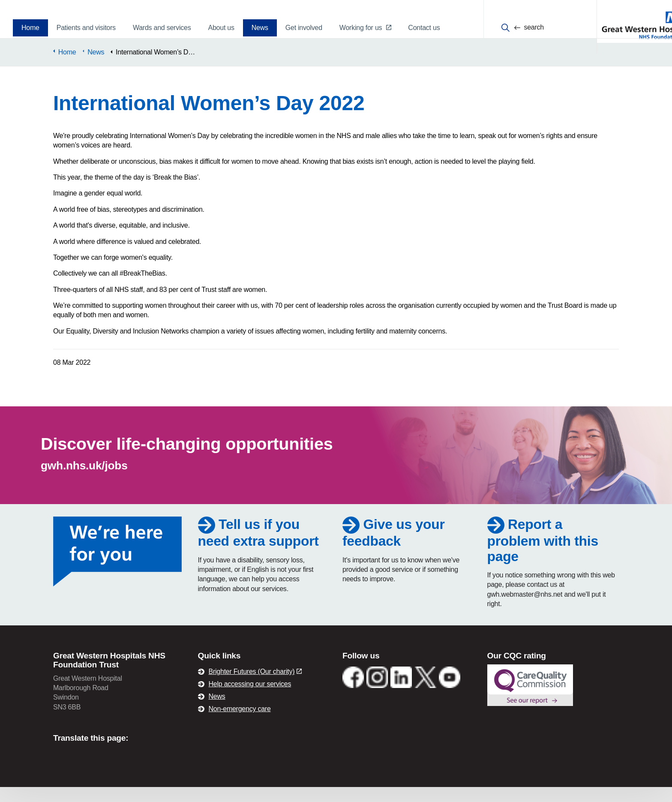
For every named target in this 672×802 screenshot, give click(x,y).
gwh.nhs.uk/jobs (84, 481)
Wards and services (162, 28)
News (260, 28)
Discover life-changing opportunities (188, 459)
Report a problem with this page (543, 555)
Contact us (424, 28)
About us (221, 28)
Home (30, 28)
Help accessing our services (250, 699)
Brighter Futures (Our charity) (255, 686)
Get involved (304, 28)
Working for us (365, 28)
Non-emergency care (240, 724)
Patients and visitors (86, 28)
